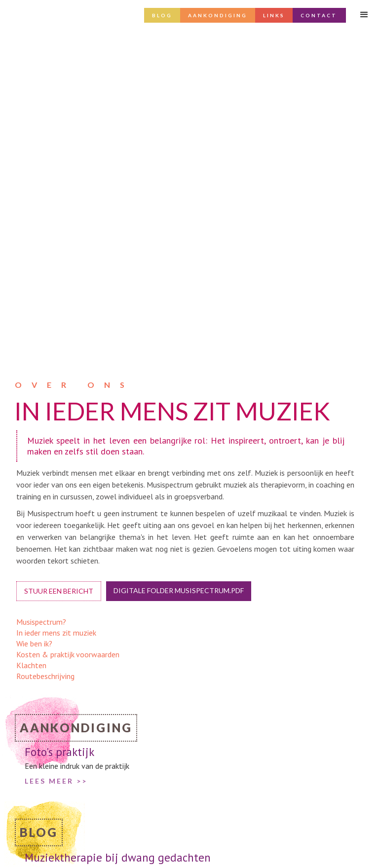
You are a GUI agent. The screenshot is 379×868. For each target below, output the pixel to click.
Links (274, 15)
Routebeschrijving (45, 354)
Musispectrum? (41, 300)
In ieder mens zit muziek (56, 311)
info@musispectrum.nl (238, 817)
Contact (319, 15)
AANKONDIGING (218, 15)
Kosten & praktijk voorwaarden (68, 333)
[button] (364, 15)
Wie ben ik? (34, 322)
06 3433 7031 (226, 827)
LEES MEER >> (56, 459)
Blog (162, 15)
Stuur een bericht (59, 269)
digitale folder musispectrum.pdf (179, 269)
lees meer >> (56, 576)
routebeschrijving (230, 848)
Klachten (31, 343)
